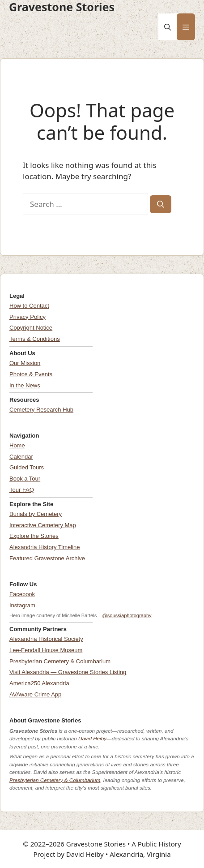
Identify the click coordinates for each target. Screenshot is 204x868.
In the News (25, 385)
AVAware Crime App (35, 694)
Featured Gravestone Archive (47, 558)
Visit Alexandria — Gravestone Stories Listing (68, 672)
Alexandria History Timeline (45, 547)
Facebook (22, 594)
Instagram (22, 605)
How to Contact (29, 306)
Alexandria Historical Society (46, 639)
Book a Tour (25, 479)
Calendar (21, 457)
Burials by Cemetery (36, 514)
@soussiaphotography (127, 615)
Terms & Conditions (35, 339)
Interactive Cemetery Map (43, 525)
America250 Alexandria (39, 683)
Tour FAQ (22, 490)
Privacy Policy (28, 317)
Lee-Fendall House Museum (46, 650)
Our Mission (25, 363)
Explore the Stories (34, 536)
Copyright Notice (31, 328)
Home (17, 445)
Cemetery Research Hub (41, 410)
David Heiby (92, 738)
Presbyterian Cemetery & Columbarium (60, 661)
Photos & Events (31, 374)
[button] (168, 27)
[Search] (161, 204)
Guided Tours (27, 467)
